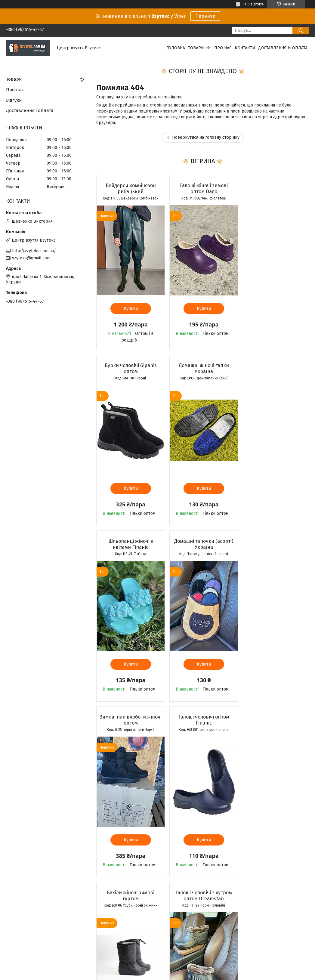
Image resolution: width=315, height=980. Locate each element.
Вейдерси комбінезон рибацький (130, 189)
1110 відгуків (253, 4)
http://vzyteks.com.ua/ (34, 251)
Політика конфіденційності (201, 974)
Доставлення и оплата (283, 48)
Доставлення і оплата (30, 110)
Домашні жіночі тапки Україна (130, 368)
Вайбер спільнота (101, 943)
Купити (130, 309)
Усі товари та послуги (130, 894)
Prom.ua (186, 969)
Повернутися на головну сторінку (206, 137)
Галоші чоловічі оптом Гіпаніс (202, 544)
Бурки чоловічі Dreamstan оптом (275, 720)
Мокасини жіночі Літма (202, 717)
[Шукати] (301, 31)
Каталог (14, 943)
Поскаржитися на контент (153, 974)
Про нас (223, 48)
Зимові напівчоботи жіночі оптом (130, 544)
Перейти (205, 16)
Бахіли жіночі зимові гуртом (275, 544)
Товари (196, 48)
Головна (176, 48)
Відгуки (14, 100)
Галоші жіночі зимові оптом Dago (202, 189)
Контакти (245, 48)
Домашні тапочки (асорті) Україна (275, 368)
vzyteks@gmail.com (31, 258)
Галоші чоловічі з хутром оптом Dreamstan (130, 720)
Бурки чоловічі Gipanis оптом (275, 189)
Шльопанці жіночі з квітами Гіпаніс (202, 368)
